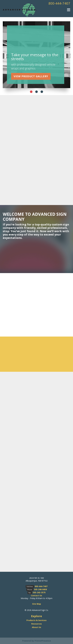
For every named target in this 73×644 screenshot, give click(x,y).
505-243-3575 (39, 592)
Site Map (37, 604)
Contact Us (36, 595)
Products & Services (36, 620)
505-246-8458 (40, 589)
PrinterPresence (43, 641)
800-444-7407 (59, 3)
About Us (36, 627)
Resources (37, 624)
